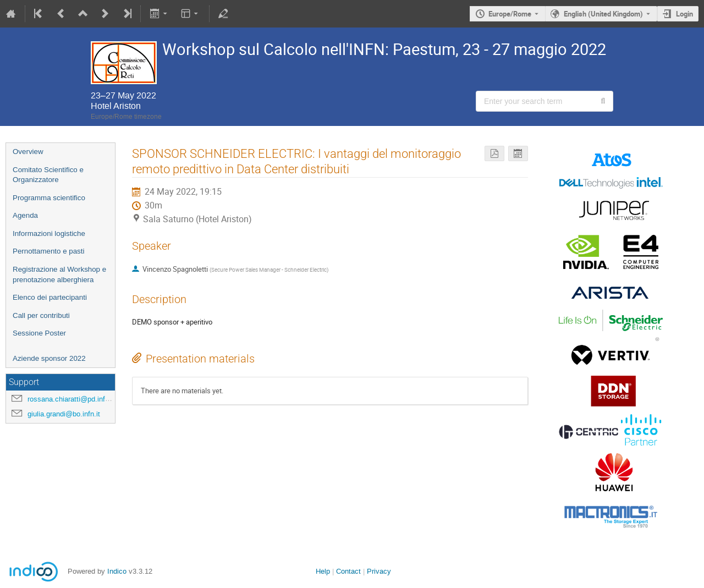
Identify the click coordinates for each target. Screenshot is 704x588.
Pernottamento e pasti (48, 251)
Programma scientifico (49, 198)
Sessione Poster (39, 333)
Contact (348, 571)
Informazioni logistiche (49, 233)
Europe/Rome (510, 14)
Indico (117, 571)
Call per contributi (41, 315)
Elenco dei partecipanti (50, 297)
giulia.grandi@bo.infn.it (64, 414)
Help (323, 571)
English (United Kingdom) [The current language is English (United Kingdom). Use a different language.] (603, 14)
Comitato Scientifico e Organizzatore (48, 175)
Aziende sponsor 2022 (49, 358)
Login (684, 14)
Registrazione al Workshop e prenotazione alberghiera (59, 274)
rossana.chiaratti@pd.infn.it (71, 399)
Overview (28, 152)
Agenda (25, 215)
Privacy (379, 571)
